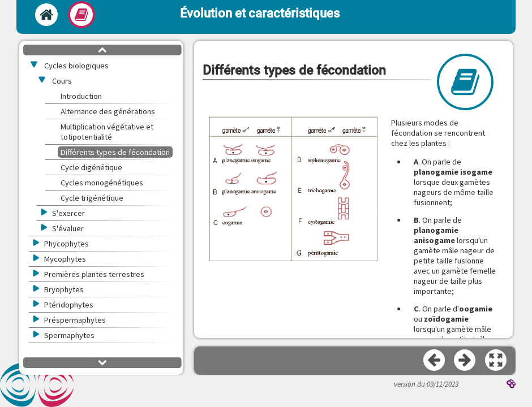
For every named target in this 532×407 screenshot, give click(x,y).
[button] (293, 190)
